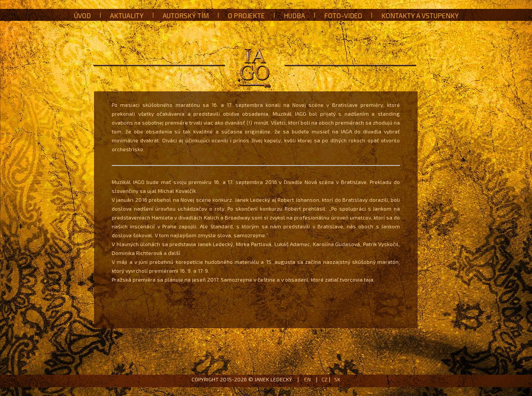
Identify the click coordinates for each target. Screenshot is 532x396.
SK (337, 379)
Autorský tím (186, 16)
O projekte (246, 16)
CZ (325, 379)
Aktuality (127, 16)
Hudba (294, 16)
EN (307, 379)
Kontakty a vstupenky (420, 16)
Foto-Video (343, 16)
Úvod (82, 16)
